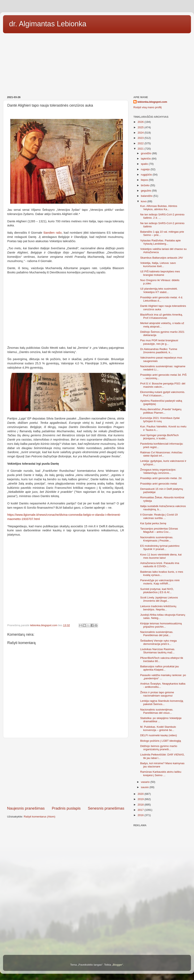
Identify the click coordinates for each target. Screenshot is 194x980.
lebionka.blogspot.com (152, 102)
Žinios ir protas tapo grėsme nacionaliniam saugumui (157, 694)
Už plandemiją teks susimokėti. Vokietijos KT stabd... (159, 290)
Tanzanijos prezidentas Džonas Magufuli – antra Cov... (159, 530)
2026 (141, 122)
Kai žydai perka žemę (153, 523)
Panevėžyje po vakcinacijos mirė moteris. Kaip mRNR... (160, 582)
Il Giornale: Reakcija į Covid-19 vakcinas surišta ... (159, 516)
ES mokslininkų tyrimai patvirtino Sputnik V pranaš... (160, 547)
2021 (141, 149)
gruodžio (147, 153)
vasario (146, 782)
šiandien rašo (53, 233)
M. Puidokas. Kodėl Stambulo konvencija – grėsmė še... (158, 728)
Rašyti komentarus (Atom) (40, 817)
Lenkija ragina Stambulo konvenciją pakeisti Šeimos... (162, 702)
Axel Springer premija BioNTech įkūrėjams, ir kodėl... (160, 437)
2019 (141, 799)
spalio (145, 164)
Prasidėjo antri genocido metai (159, 484)
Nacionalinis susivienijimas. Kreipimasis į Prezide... (157, 539)
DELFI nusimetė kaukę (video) (159, 735)
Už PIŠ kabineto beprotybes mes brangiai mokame (160, 273)
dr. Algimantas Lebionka (48, 24)
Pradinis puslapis (66, 808)
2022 (141, 143)
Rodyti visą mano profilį (148, 107)
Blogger (118, 965)
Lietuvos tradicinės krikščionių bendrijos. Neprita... (158, 608)
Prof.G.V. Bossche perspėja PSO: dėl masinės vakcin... (163, 385)
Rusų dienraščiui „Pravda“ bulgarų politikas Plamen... (161, 411)
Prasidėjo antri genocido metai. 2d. (161, 478)
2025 (141, 127)
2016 (141, 815)
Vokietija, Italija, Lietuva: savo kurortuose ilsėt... (158, 265)
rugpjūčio (147, 175)
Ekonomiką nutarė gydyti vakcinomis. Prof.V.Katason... (163, 394)
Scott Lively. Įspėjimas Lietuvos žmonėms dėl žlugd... (159, 599)
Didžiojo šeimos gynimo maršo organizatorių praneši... (159, 748)
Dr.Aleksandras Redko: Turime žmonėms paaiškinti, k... (159, 351)
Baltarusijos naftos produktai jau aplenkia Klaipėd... (160, 668)
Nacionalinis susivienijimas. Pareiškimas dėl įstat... (157, 634)
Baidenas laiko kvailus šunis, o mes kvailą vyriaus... (162, 573)
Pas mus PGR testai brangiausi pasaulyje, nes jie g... (159, 342)
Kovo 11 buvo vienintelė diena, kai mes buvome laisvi (161, 556)
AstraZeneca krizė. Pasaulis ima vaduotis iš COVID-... (160, 565)
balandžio (147, 196)
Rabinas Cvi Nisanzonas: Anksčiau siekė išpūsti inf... (161, 454)
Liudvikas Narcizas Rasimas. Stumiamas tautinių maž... (158, 651)
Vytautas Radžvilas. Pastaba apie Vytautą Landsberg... (161, 242)
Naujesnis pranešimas (26, 808)
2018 (141, 805)
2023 (141, 138)
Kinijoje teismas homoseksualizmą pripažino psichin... (161, 625)
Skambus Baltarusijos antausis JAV (162, 258)
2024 (141, 133)
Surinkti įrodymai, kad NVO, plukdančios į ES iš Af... (157, 591)
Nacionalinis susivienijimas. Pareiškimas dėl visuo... (157, 711)
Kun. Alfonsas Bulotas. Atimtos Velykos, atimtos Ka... (159, 208)
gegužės (146, 191)
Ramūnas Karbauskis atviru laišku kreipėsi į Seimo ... (161, 773)
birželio (146, 185)
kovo (144, 201)
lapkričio (146, 159)
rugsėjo (146, 169)
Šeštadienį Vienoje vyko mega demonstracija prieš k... (159, 642)
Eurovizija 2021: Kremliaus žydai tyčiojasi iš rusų (160, 420)
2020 (141, 794)
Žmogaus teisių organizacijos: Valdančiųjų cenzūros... (158, 471)
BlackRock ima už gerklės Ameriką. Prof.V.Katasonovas (162, 316)
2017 (141, 810)
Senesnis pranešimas (106, 808)
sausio (145, 787)
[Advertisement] (97, 63)
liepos (145, 180)
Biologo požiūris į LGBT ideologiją (161, 741)
